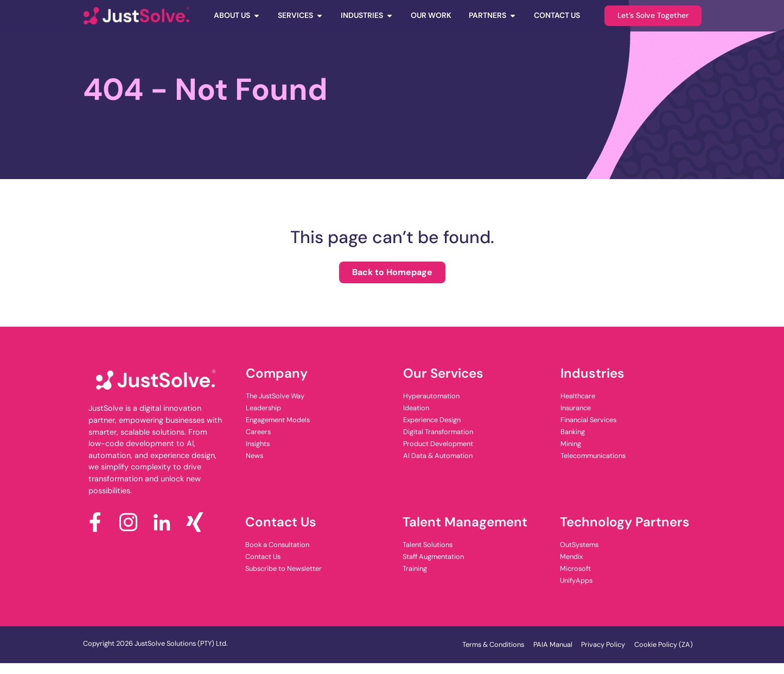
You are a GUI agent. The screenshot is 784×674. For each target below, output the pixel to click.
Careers (258, 432)
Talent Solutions (428, 545)
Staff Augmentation (433, 557)
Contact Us (263, 557)
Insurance (576, 408)
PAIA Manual (553, 644)
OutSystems (579, 545)
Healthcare (578, 396)
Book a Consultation (277, 545)
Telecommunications (593, 456)
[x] (199, 522)
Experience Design (432, 420)
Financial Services (588, 420)
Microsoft (575, 568)
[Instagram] (133, 522)
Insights (258, 444)
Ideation (416, 408)
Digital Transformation (438, 432)
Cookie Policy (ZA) (664, 644)
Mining (571, 444)
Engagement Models (278, 420)
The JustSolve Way (275, 396)
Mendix (571, 557)
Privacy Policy (603, 644)
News (254, 456)
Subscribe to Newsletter (283, 568)
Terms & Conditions (493, 644)
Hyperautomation (431, 396)
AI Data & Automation (438, 456)
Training (415, 568)
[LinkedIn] (166, 522)
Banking (573, 432)
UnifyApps (576, 580)
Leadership (263, 408)
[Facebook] (100, 522)
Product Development (438, 444)
